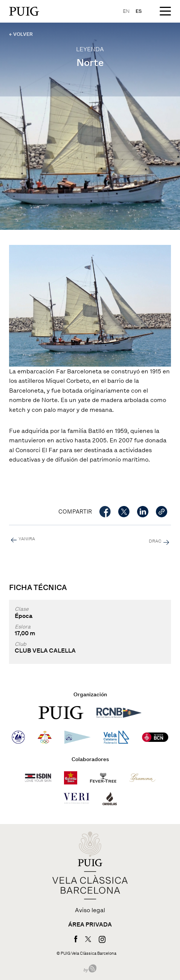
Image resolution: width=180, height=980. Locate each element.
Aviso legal (90, 910)
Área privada (90, 925)
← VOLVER (21, 34)
